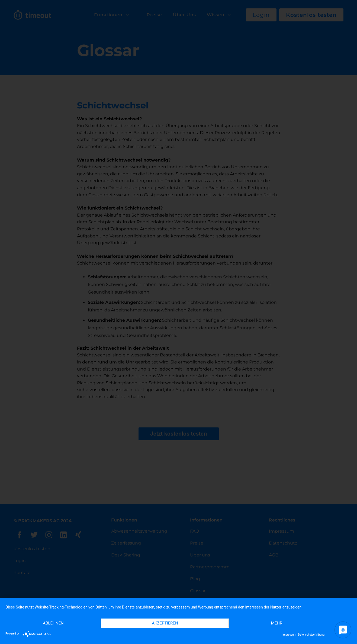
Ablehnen (53, 623)
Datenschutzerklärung (311, 635)
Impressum (289, 635)
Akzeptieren (165, 623)
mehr (277, 623)
